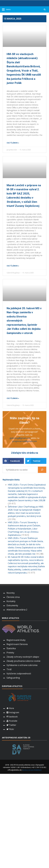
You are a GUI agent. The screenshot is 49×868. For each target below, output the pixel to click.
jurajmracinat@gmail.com (24, 441)
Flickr (10, 729)
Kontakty (11, 601)
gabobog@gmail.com (20, 438)
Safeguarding (13, 678)
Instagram (13, 712)
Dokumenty (12, 605)
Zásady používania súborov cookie (23, 661)
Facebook (12, 717)
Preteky (10, 653)
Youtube (12, 721)
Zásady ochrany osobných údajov (23, 657)
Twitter (11, 725)
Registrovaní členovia (17, 644)
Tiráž (9, 669)
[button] (13, 461)
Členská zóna (13, 597)
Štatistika (11, 648)
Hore (10, 708)
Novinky (11, 593)
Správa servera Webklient (32, 770)
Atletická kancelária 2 (17, 610)
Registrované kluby (16, 640)
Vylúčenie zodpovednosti (19, 674)
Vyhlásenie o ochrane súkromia (22, 665)
